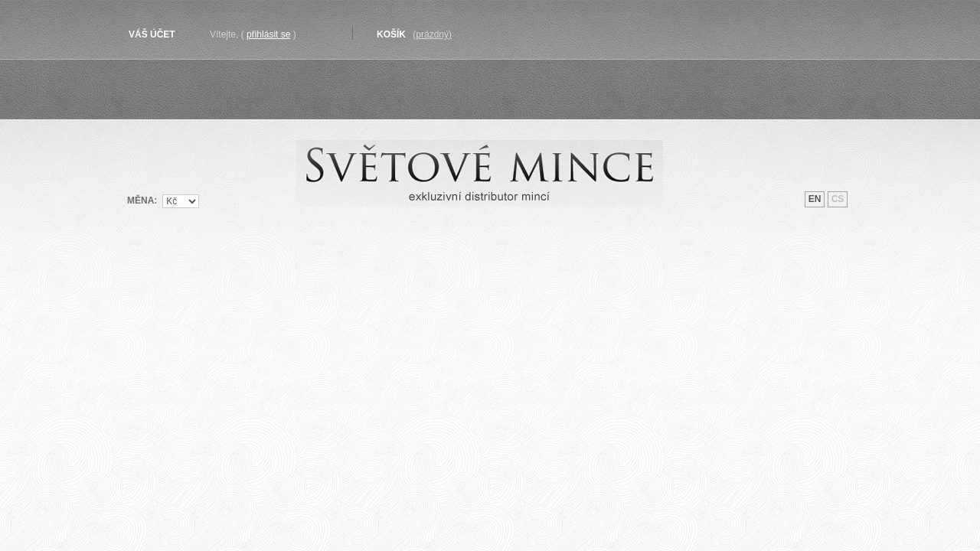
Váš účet (152, 34)
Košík (391, 34)
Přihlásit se (268, 34)
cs (838, 199)
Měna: (142, 200)
